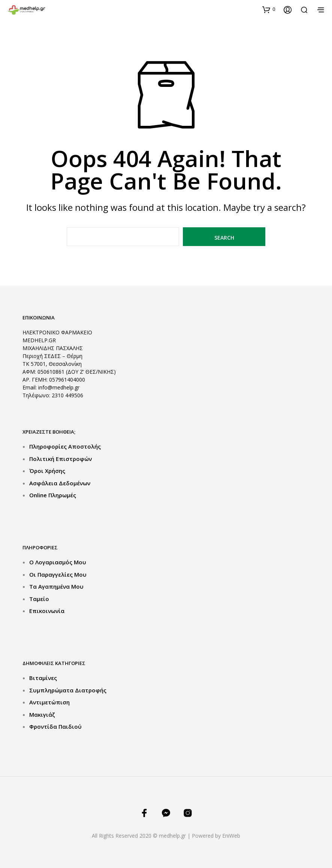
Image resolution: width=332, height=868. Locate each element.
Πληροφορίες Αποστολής (65, 446)
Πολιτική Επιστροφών (61, 459)
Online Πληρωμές (53, 495)
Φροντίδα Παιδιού (55, 726)
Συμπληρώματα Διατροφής (68, 690)
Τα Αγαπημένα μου (56, 586)
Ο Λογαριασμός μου (58, 562)
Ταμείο (39, 599)
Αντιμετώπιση (49, 702)
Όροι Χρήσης (47, 471)
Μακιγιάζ (42, 714)
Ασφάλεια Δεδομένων (60, 483)
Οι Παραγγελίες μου (58, 574)
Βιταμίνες (43, 678)
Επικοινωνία (47, 611)
